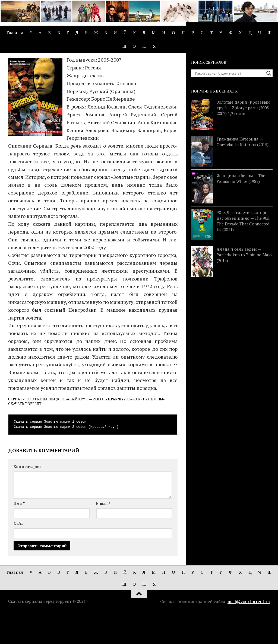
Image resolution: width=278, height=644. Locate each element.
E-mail (103, 535)
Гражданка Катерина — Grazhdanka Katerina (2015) (243, 173)
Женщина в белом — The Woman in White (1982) (241, 210)
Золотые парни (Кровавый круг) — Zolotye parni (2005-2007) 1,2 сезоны (244, 139)
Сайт (18, 554)
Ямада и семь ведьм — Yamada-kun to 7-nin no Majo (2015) (244, 286)
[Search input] (229, 105)
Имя (19, 535)
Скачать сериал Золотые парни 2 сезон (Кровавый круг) (66, 458)
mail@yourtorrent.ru (249, 633)
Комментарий (27, 498)
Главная (15, 33)
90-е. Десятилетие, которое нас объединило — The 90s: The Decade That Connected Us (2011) (244, 252)
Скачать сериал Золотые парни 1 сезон (50, 453)
